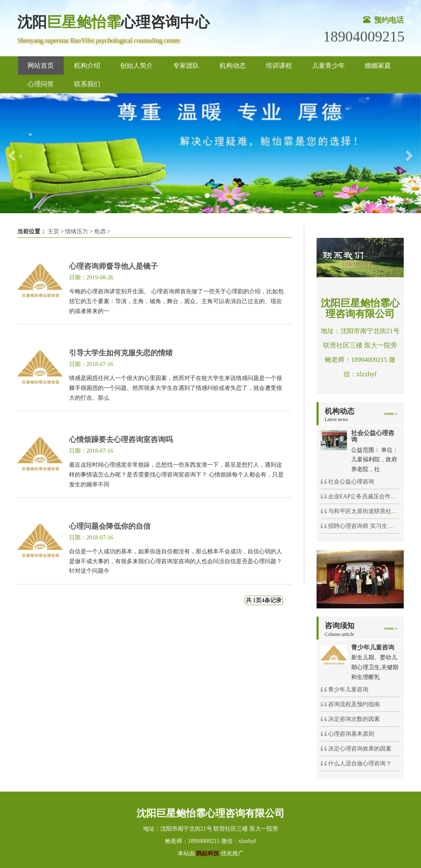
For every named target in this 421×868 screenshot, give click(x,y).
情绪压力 (76, 231)
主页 (53, 231)
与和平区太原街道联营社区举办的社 (374, 511)
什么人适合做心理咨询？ (360, 763)
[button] (10, 153)
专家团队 (186, 66)
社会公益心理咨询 (351, 482)
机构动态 (233, 66)
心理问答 (41, 84)
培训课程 (279, 66)
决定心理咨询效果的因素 (360, 749)
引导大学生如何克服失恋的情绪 (121, 353)
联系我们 (87, 84)
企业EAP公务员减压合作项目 (365, 496)
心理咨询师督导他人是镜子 (113, 266)
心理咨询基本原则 (351, 734)
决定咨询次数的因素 (354, 719)
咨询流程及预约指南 (354, 704)
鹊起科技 (208, 853)
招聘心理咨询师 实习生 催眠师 (367, 526)
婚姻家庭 (378, 66)
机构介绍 (87, 66)
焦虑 (100, 231)
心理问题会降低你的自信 (110, 526)
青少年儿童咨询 (348, 690)
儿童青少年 (328, 66)
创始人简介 (136, 66)
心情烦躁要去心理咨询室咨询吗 (121, 440)
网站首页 (41, 66)
